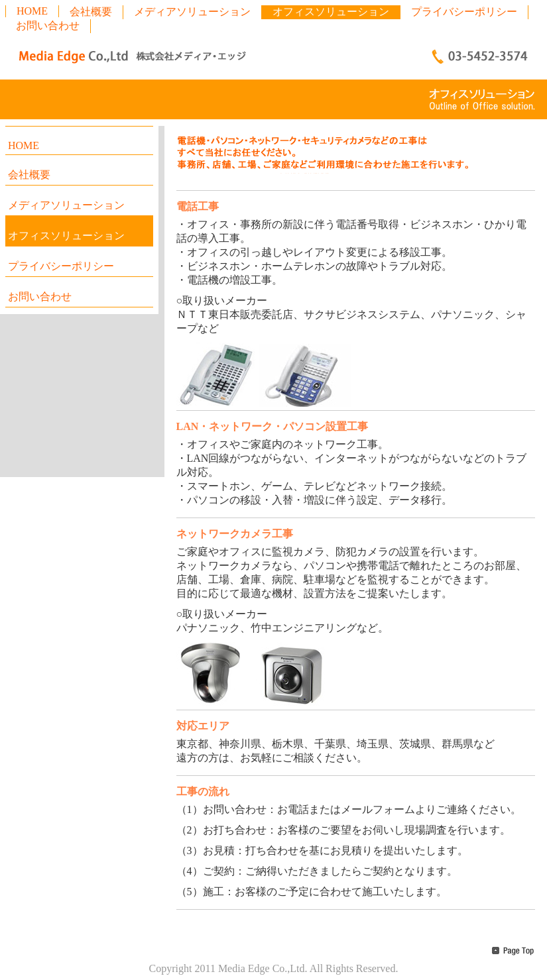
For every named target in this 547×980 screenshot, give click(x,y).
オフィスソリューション (331, 12)
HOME (32, 11)
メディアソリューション (192, 12)
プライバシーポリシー (464, 12)
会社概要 (91, 12)
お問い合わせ (48, 26)
